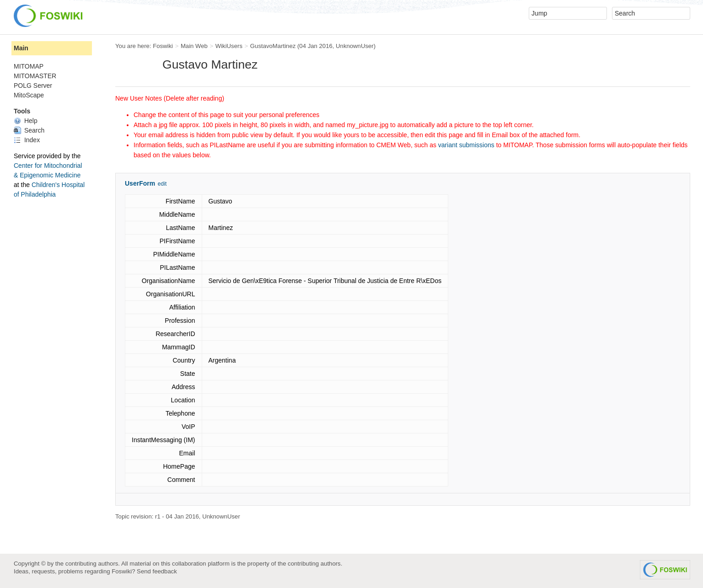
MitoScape (29, 95)
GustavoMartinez (273, 46)
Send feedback (157, 571)
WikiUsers (229, 46)
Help (26, 121)
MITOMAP (29, 66)
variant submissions (466, 145)
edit (162, 184)
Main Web (194, 46)
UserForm (140, 183)
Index (27, 140)
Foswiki (163, 46)
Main (21, 48)
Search (29, 130)
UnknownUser (355, 46)
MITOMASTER (35, 76)
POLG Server (33, 86)
